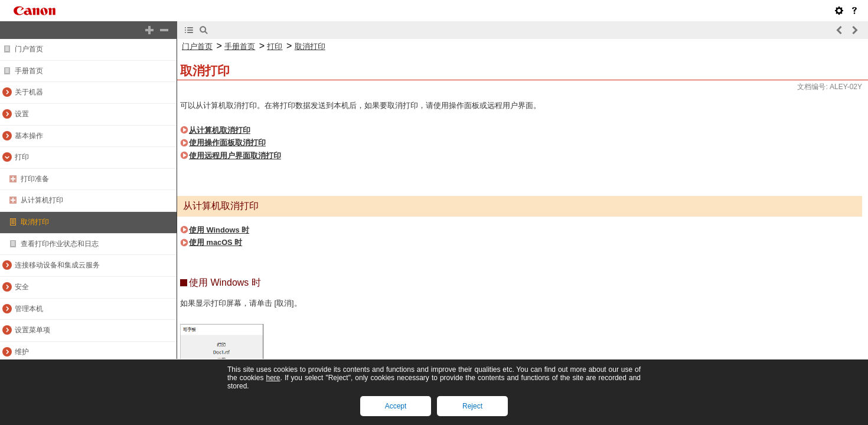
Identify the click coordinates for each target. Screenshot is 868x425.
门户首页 (29, 49)
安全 (22, 287)
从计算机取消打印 (220, 130)
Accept (396, 406)
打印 (22, 157)
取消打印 (35, 222)
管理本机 (29, 309)
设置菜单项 (32, 330)
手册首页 (29, 71)
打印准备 (35, 179)
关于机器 (29, 92)
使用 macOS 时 (216, 242)
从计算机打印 (42, 200)
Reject (472, 406)
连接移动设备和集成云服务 (57, 265)
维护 (22, 352)
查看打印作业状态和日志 (60, 244)
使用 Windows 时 (219, 230)
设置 (22, 114)
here (273, 378)
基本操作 (29, 136)
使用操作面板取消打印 (227, 143)
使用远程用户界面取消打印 (235, 156)
